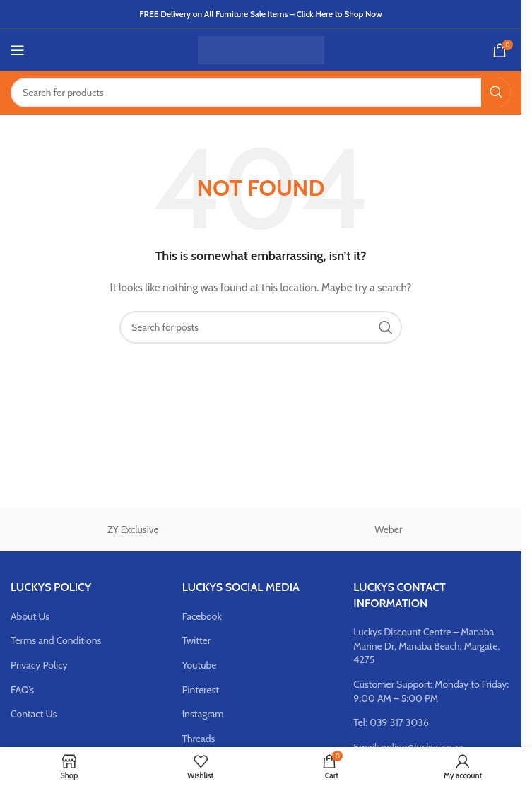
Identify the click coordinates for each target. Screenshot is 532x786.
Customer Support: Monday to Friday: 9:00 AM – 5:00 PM (431, 691)
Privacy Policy (39, 665)
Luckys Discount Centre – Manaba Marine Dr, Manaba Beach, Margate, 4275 (426, 646)
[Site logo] (261, 49)
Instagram (203, 714)
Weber (388, 529)
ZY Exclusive (133, 529)
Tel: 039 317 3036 (391, 722)
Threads (199, 739)
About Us (30, 616)
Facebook (202, 616)
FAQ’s (22, 690)
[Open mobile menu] (18, 50)
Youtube (200, 665)
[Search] (261, 93)
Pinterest (201, 690)
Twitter (197, 640)
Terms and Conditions (56, 640)
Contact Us (34, 714)
